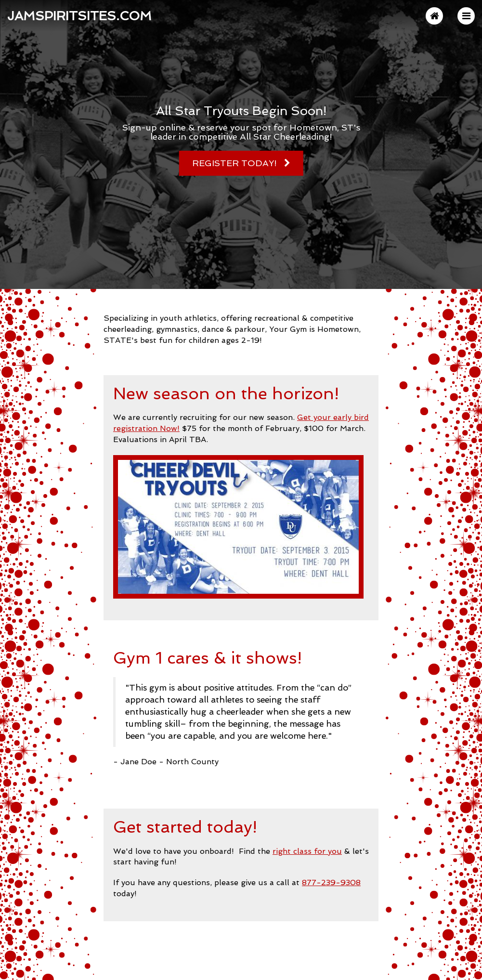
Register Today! (234, 163)
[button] (466, 16)
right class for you (307, 851)
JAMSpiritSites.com (79, 16)
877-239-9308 (331, 882)
